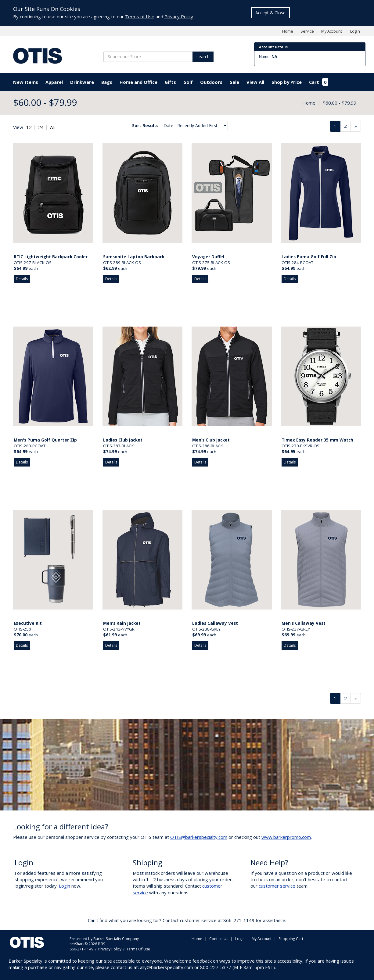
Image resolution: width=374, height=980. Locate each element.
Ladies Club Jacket (123, 440)
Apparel (54, 82)
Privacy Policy (179, 16)
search (203, 57)
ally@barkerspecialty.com (167, 967)
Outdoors (211, 82)
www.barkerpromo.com (286, 837)
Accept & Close (270, 13)
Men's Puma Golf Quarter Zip (45, 440)
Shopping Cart (291, 939)
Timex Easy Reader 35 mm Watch (317, 440)
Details (22, 279)
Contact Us (219, 939)
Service (307, 31)
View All (255, 82)
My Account (332, 31)
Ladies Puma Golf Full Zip (309, 257)
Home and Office (138, 82)
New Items (26, 82)
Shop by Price (287, 82)
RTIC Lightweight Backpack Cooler (51, 257)
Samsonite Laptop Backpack (134, 257)
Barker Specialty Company (116, 939)
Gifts (170, 82)
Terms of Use (140, 16)
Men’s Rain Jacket (122, 623)
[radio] (29, 127)
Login (355, 31)
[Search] (149, 57)
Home (288, 31)
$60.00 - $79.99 (340, 103)
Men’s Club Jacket (211, 440)
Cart (319, 82)
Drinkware (82, 82)
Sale (234, 82)
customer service (277, 886)
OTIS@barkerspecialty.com (199, 837)
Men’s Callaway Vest (304, 623)
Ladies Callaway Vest (215, 623)
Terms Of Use (138, 949)
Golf (188, 82)
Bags (107, 82)
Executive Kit (28, 623)
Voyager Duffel (208, 257)
